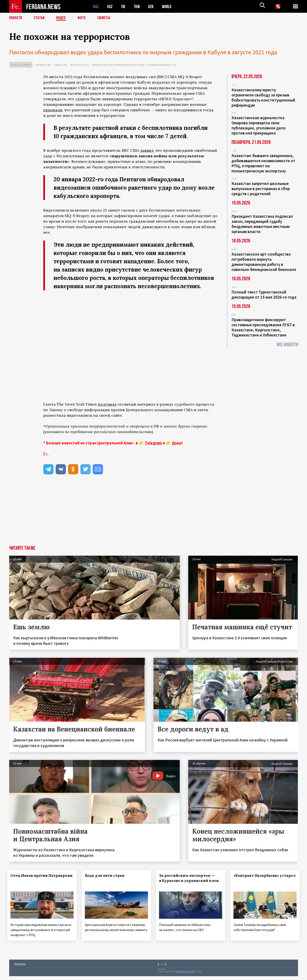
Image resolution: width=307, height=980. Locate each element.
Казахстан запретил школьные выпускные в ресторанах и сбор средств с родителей (261, 189)
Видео (63, 18)
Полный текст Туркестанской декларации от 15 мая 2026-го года (264, 295)
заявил (147, 150)
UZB (152, 6)
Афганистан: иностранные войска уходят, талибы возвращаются (134, 65)
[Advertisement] (131, 514)
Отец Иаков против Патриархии (31, 878)
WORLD (168, 6)
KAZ (96, 6)
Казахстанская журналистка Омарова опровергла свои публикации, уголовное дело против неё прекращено (259, 125)
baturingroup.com (185, 975)
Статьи (40, 18)
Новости (16, 18)
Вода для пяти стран (106, 876)
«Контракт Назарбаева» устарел (258, 878)
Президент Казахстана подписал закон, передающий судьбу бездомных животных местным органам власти (262, 224)
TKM (138, 6)
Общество (61, 65)
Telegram (153, 443)
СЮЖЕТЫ (106, 18)
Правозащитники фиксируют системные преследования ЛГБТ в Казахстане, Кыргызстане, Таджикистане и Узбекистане (263, 327)
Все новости (287, 345)
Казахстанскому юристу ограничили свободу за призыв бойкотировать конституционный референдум (263, 97)
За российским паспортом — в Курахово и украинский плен (189, 881)
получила (107, 404)
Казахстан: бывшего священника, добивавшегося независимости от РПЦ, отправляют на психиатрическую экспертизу (263, 163)
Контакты (20, 968)
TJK (124, 6)
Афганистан (43, 65)
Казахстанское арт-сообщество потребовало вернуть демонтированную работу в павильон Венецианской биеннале (264, 262)
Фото (83, 18)
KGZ (110, 6)
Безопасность (80, 65)
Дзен (177, 443)
